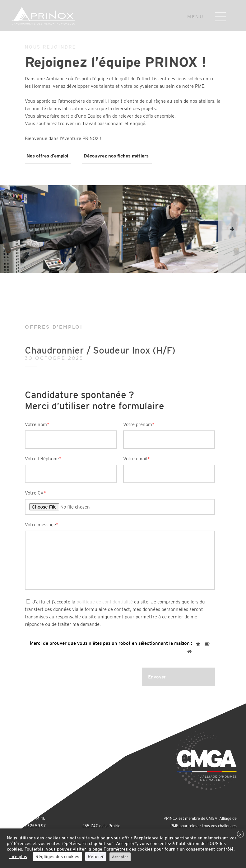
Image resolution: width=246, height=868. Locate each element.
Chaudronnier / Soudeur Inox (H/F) (123, 353)
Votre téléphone (43, 459)
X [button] (240, 834)
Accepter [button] (120, 857)
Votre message (42, 525)
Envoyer (157, 677)
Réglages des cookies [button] (57, 856)
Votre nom (37, 424)
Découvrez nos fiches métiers (116, 156)
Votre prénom (139, 424)
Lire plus (18, 856)
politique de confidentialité (105, 602)
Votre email (137, 459)
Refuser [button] (96, 856)
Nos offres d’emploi (47, 156)
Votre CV (35, 493)
